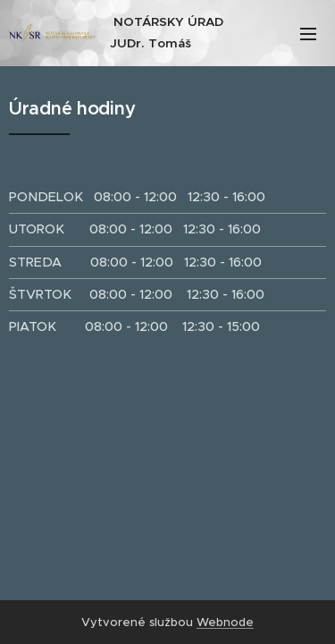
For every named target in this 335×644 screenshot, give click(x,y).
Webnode (225, 622)
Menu (308, 34)
